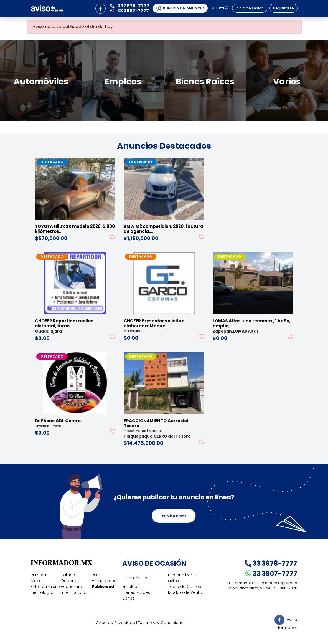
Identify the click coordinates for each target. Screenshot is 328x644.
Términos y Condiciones (162, 623)
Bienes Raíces (136, 592)
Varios (129, 598)
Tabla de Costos (185, 587)
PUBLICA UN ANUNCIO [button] (180, 8)
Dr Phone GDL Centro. (58, 421)
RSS (95, 575)
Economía (72, 587)
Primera (38, 575)
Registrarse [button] (283, 8)
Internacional (74, 592)
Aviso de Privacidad (116, 623)
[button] (100, 9)
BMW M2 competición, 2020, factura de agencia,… (163, 229)
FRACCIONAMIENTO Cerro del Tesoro (156, 423)
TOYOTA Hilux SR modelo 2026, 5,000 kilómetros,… (75, 229)
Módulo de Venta (185, 592)
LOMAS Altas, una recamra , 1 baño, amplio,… (251, 323)
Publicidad (103, 587)
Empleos (131, 587)
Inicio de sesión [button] (250, 8)
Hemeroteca (104, 581)
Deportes (70, 581)
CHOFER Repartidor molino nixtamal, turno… (64, 323)
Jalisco (68, 575)
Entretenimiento (46, 587)
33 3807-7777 (271, 574)
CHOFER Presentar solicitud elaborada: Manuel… (154, 323)
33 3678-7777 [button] (130, 6)
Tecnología (42, 592)
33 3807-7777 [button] (130, 11)
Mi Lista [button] (220, 8)
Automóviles (135, 578)
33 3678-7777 (271, 563)
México (38, 581)
